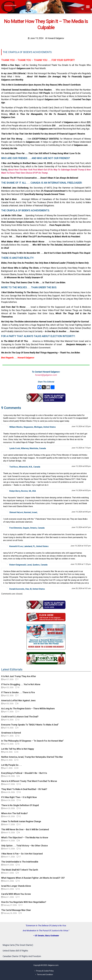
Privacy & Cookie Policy (45, 971)
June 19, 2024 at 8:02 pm (81, 490)
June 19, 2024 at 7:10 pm (81, 448)
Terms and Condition (45, 975)
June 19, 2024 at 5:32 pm (81, 426)
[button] (88, 7)
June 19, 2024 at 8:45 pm (81, 512)
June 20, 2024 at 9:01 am (81, 588)
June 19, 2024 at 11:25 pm (81, 564)
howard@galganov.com (46, 375)
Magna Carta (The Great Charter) (18, 945)
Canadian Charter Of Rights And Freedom (22, 956)
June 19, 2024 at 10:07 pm (81, 546)
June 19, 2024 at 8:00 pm (81, 466)
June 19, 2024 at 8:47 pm (81, 527)
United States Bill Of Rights (15, 951)
